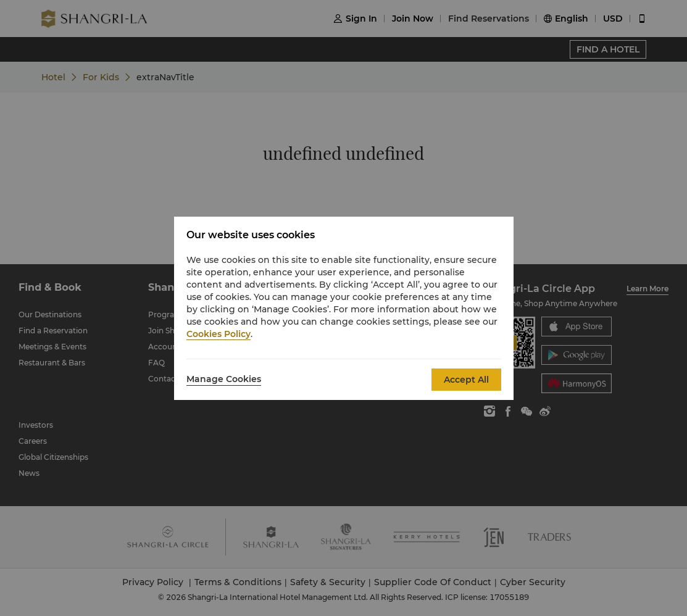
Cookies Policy (219, 334)
